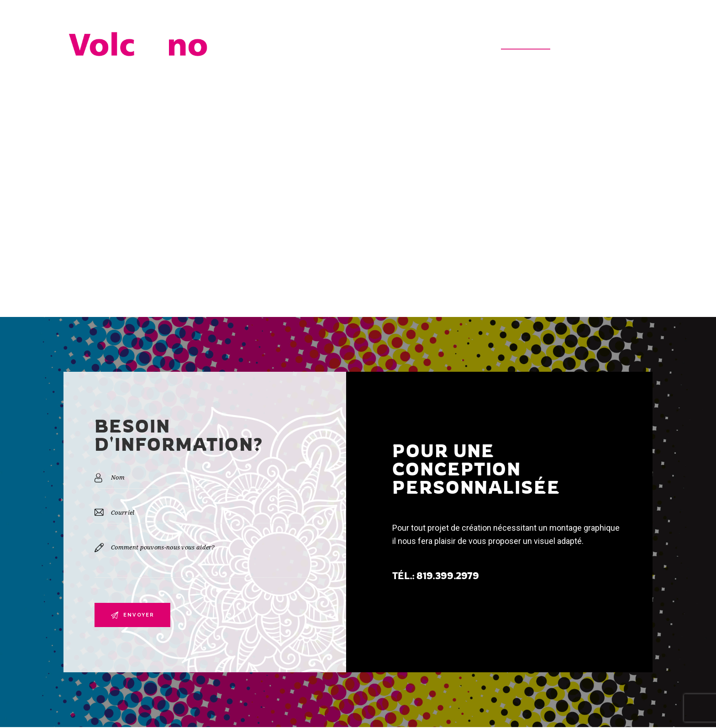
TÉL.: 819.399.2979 (436, 576)
